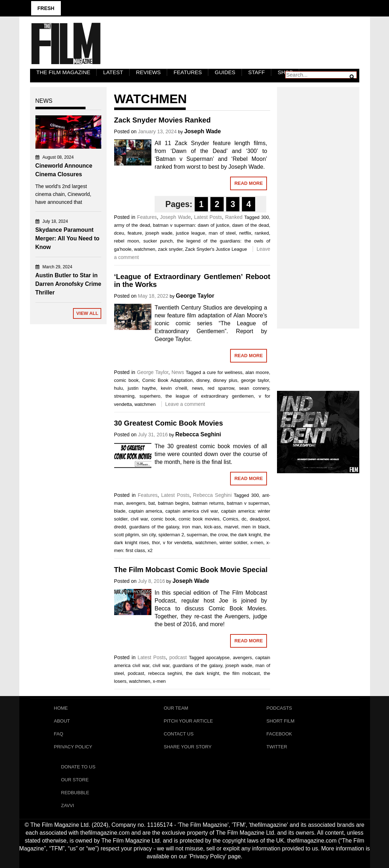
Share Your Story (188, 747)
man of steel (222, 233)
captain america (145, 511)
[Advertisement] (318, 200)
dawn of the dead (251, 225)
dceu (119, 233)
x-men (257, 543)
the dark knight (246, 535)
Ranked (234, 217)
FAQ (59, 734)
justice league (190, 233)
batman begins (173, 503)
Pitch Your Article (189, 721)
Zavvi (68, 805)
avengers (135, 503)
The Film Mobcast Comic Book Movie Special (191, 570)
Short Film (281, 721)
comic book (127, 380)
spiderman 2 (171, 535)
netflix (245, 233)
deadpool (259, 519)
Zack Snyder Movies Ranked (162, 120)
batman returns (208, 503)
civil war (139, 519)
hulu (119, 388)
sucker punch (158, 241)
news (197, 388)
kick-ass (213, 527)
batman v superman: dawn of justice (191, 225)
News (178, 372)
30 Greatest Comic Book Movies (169, 423)
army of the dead (132, 225)
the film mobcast (242, 673)
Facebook (279, 734)
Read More (249, 183)
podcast (178, 657)
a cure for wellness (222, 372)
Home (61, 708)
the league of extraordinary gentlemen (209, 396)
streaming (124, 396)
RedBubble (75, 793)
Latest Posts (208, 217)
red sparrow (221, 388)
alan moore (257, 372)
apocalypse (218, 658)
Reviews (148, 72)
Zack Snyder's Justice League (216, 249)
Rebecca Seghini (198, 434)
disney (203, 380)
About (62, 721)
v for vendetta (178, 543)
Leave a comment (185, 404)
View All (87, 313)
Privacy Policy (73, 747)
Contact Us (179, 734)
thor (156, 543)
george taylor (255, 380)
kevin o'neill (174, 388)
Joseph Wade (203, 131)
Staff (257, 72)
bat (152, 503)
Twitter (277, 747)
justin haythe (142, 388)
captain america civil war (191, 511)
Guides (225, 72)
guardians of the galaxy (154, 527)
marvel (231, 527)
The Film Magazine (64, 72)
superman (197, 535)
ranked (262, 233)
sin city (149, 535)
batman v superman (248, 503)
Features (188, 72)
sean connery (254, 388)
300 (265, 217)
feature (135, 233)
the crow (219, 535)
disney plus (225, 380)
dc (244, 519)
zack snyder (170, 249)
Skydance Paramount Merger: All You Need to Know (67, 238)
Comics (231, 519)
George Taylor (195, 296)
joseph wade (159, 233)
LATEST (113, 72)
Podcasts (279, 708)
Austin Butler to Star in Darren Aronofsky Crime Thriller (68, 284)
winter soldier (233, 543)
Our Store (75, 780)
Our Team (176, 708)
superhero (150, 396)
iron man (191, 527)
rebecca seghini (165, 673)
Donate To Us (78, 767)
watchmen (145, 249)
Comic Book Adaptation (167, 380)
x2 (150, 550)
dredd (120, 527)
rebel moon (127, 241)
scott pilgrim (127, 535)
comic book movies (199, 519)
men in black (255, 527)
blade (120, 511)
